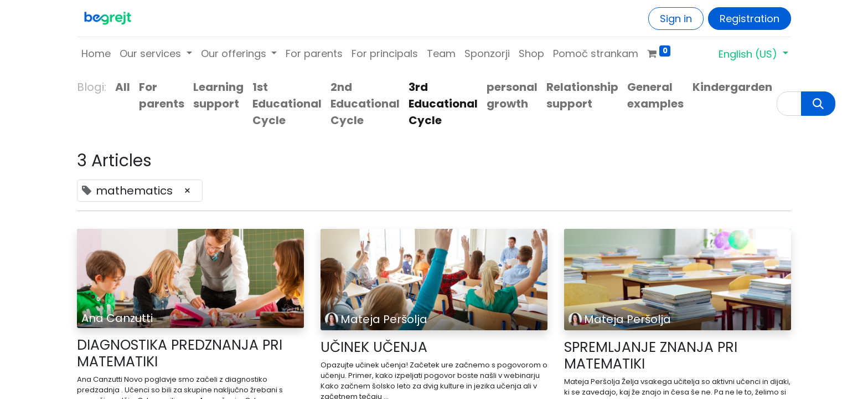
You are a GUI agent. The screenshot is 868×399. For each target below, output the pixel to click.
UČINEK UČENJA (374, 347)
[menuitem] (96, 53)
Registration (750, 19)
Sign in (676, 19)
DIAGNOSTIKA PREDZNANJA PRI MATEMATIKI (180, 354)
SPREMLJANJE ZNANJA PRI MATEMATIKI (651, 356)
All (123, 87)
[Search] (818, 104)
